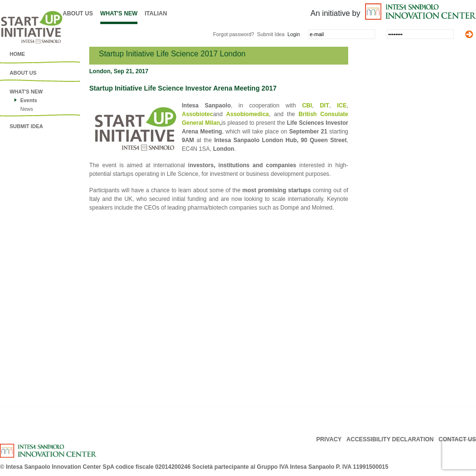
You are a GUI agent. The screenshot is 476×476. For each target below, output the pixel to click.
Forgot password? (234, 34)
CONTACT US (457, 439)
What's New (119, 13)
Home (17, 54)
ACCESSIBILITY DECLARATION (390, 439)
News (27, 109)
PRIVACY (329, 439)
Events (29, 100)
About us (78, 13)
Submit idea (26, 126)
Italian (156, 13)
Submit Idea (271, 34)
